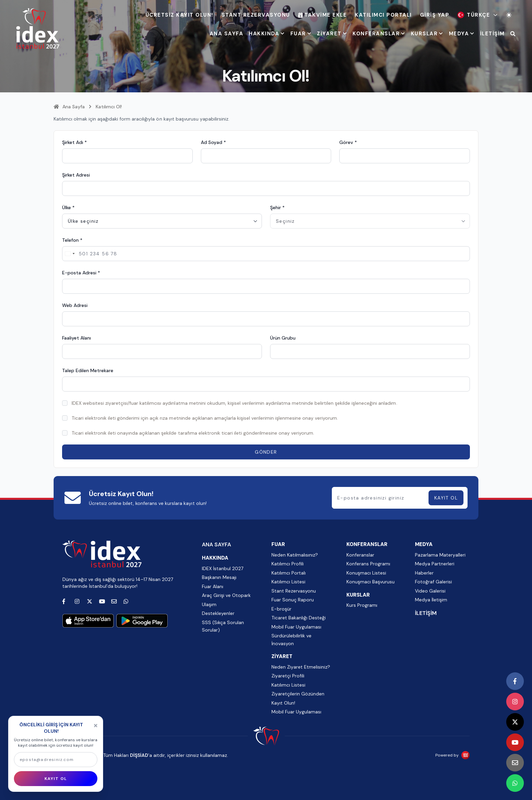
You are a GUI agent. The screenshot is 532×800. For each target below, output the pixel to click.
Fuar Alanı (213, 586)
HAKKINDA (267, 34)
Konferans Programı (368, 564)
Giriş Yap (435, 15)
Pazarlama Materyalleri (440, 555)
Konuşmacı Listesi (366, 573)
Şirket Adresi (76, 175)
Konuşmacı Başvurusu (370, 582)
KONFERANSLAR (379, 34)
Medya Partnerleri (435, 564)
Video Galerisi (430, 591)
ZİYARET (332, 34)
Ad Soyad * (213, 142)
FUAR (301, 34)
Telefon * (72, 240)
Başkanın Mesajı (219, 577)
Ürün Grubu (283, 338)
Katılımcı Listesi (288, 582)
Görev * (348, 142)
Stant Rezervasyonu (256, 15)
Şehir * (277, 207)
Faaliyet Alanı (77, 338)
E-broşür (281, 609)
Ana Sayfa (69, 107)
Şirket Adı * (74, 142)
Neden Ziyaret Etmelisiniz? (301, 667)
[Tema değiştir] (509, 15)
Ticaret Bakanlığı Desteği (299, 618)
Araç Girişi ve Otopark (226, 595)
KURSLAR (427, 34)
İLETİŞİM (492, 34)
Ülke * (68, 207)
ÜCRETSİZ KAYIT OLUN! (179, 15)
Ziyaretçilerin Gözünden (298, 694)
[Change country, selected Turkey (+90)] (70, 254)
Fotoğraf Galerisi (433, 582)
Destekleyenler (218, 613)
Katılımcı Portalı (383, 15)
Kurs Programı (362, 605)
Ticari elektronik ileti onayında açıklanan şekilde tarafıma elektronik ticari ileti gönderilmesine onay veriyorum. (193, 433)
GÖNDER (266, 452)
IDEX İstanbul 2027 (223, 568)
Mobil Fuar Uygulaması (296, 627)
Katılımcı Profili (288, 564)
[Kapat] (96, 726)
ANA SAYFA (227, 34)
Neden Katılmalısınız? (295, 555)
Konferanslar (360, 555)
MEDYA (462, 34)
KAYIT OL (446, 498)
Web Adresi (75, 305)
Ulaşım (209, 604)
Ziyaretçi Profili (288, 676)
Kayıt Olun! (283, 703)
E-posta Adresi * (81, 273)
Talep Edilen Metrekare (88, 370)
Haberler (424, 573)
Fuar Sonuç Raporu (293, 600)
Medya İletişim (431, 600)
